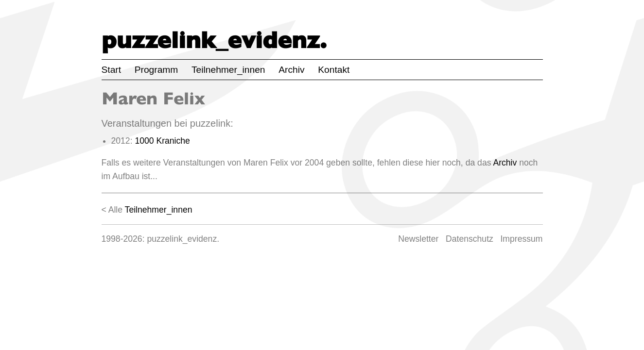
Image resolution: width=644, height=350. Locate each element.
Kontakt (334, 70)
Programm (157, 70)
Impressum (521, 239)
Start (112, 70)
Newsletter (418, 239)
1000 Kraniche (162, 141)
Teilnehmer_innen (228, 70)
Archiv (291, 70)
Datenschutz (470, 239)
